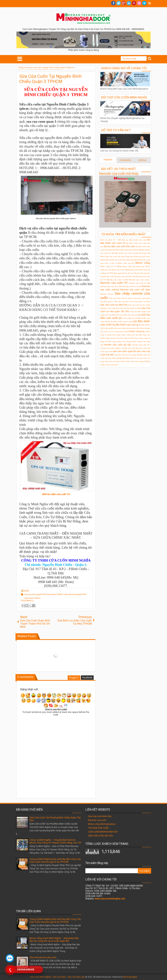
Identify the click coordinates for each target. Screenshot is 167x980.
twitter (119, 3)
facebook (113, 3)
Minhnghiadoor (130, 977)
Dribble (139, 3)
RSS (149, 3)
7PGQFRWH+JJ (27, 601)
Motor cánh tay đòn (126, 263)
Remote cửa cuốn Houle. (139, 280)
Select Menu (20, 59)
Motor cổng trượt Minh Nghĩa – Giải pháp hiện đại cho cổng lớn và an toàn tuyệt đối (54, 940)
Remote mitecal (107, 294)
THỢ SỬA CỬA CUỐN (98, 828)
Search (150, 59)
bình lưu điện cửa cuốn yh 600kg (129, 315)
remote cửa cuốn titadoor (111, 348)
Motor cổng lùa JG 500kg (111, 266)
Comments (125, 160)
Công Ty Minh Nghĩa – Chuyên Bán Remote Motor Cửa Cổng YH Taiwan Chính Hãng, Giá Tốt (55, 841)
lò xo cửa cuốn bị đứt (120, 332)
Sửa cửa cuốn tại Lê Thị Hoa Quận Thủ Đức (132, 302)
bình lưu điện (110, 315)
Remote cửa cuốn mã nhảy (119, 174)
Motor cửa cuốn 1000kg (121, 270)
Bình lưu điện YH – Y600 (111, 240)
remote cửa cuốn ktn (141, 345)
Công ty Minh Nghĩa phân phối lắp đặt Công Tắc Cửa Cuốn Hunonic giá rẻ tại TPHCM (55, 860)
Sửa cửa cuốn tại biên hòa (114, 305)
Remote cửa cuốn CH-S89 (117, 280)
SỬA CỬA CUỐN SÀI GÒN (100, 836)
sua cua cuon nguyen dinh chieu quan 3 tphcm (44, 594)
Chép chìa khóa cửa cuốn (135, 256)
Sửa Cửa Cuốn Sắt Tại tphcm (121, 298)
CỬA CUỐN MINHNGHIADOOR (103, 832)
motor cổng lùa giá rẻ (109, 338)
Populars (108, 160)
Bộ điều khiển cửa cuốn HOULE (126, 250)
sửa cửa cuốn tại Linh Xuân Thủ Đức (129, 355)
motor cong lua (137, 331)
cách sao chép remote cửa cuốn (126, 328)
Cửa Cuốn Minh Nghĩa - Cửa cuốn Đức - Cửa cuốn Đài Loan (58, 977)
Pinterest (134, 3)
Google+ (124, 3)
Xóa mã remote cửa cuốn (43, 957)
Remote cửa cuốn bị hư (109, 286)
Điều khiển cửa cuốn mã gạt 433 (134, 361)
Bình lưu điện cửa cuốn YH (56, 494)
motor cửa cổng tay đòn (127, 341)
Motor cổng (143, 263)
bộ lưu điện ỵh (129, 318)
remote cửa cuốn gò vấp (117, 345)
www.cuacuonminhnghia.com (110, 899)
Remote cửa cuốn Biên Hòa (125, 276)
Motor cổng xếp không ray (133, 266)
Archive (142, 160)
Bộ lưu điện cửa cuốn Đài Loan (120, 246)
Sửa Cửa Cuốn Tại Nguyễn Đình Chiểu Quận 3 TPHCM (51, 79)
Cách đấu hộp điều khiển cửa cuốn (136, 260)
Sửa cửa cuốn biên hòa (100, 816)
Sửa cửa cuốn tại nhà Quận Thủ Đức (127, 308)
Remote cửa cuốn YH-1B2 (139, 283)
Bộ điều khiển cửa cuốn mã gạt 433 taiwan (130, 253)
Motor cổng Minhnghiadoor (102, 824)
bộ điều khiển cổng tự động (122, 322)
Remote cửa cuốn (97, 820)
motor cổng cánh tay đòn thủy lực (135, 335)
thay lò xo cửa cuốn (139, 358)
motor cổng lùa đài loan (128, 338)
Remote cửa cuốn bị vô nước (130, 286)
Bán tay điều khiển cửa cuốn (134, 240)
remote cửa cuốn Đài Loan (132, 348)
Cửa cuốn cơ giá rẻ (108, 263)
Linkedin (129, 3)
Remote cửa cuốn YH (114, 283)
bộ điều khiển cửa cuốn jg (125, 325)
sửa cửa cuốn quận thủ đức (127, 351)
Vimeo (144, 3)
